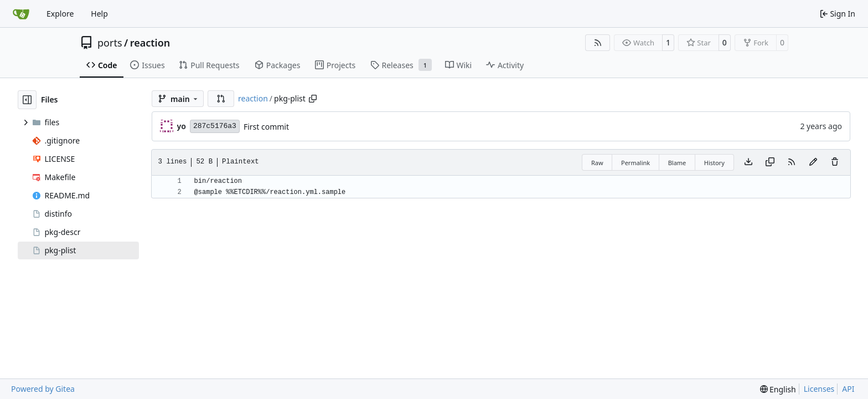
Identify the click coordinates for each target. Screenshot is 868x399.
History (714, 163)
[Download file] (748, 162)
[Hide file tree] (27, 100)
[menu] (778, 389)
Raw (597, 163)
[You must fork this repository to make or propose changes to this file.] (813, 162)
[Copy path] (313, 99)
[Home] (21, 14)
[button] (221, 99)
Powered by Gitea (43, 389)
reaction (150, 43)
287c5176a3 (215, 126)
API (848, 389)
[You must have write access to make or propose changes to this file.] (835, 162)
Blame (677, 163)
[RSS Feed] (598, 43)
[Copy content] (770, 162)
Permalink (635, 163)
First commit (266, 127)
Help (99, 14)
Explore (60, 14)
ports (110, 43)
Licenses (819, 389)
